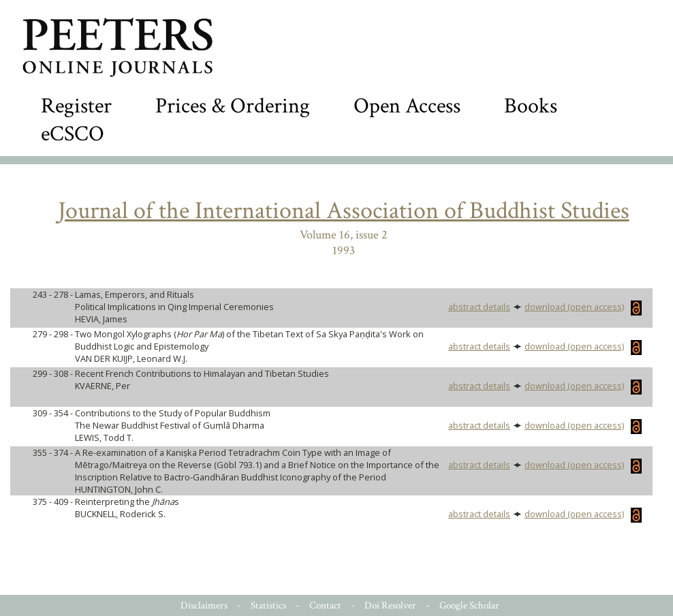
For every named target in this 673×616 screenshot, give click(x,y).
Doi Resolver (390, 605)
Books (531, 106)
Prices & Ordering (233, 106)
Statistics (268, 605)
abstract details (479, 307)
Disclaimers (204, 605)
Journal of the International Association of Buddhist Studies (344, 211)
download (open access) (583, 307)
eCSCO (73, 134)
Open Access (407, 106)
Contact (325, 605)
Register (76, 106)
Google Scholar (469, 605)
